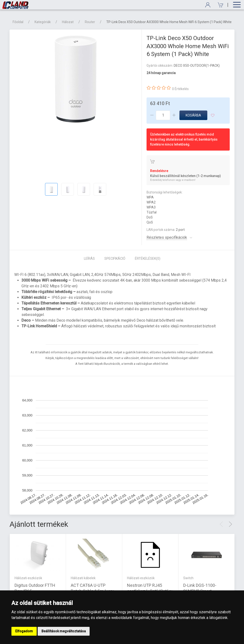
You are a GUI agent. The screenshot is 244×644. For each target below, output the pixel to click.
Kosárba (193, 115)
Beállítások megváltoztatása (64, 631)
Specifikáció (115, 259)
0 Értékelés (180, 89)
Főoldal (18, 22)
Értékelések (148, 259)
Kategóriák (43, 22)
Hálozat (68, 22)
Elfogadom (24, 631)
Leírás (89, 259)
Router (90, 22)
